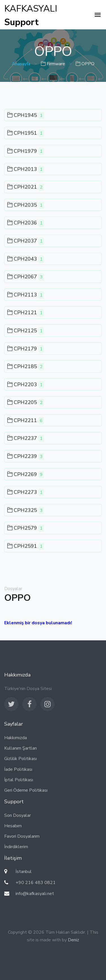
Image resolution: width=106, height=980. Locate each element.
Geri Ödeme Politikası (26, 790)
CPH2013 (26, 169)
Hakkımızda (16, 738)
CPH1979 (26, 151)
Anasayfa (21, 64)
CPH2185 (26, 367)
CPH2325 (26, 510)
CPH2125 (26, 331)
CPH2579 (26, 528)
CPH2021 (26, 187)
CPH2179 (26, 349)
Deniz (73, 940)
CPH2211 (26, 421)
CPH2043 (26, 259)
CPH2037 (26, 241)
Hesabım (13, 826)
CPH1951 (26, 133)
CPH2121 (26, 313)
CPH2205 (26, 403)
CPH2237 (26, 438)
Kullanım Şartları (20, 748)
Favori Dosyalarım (22, 836)
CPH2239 (26, 457)
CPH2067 (26, 277)
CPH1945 (26, 115)
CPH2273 (26, 492)
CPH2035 (26, 205)
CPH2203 (26, 385)
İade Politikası (18, 769)
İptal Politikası (19, 780)
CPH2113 (26, 295)
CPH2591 (26, 546)
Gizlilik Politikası (20, 759)
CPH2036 (26, 223)
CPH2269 (26, 475)
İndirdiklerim (16, 847)
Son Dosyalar (18, 815)
